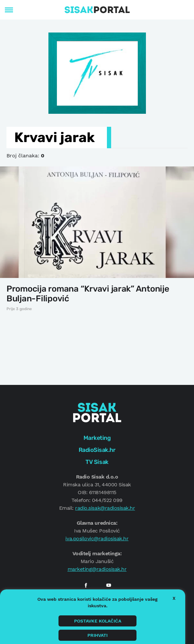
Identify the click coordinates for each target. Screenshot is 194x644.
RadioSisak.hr (97, 450)
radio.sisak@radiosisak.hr (105, 508)
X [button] (174, 598)
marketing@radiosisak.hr (97, 569)
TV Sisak (97, 462)
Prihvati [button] (97, 635)
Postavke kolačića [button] (98, 621)
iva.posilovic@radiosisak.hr (97, 539)
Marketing (97, 438)
